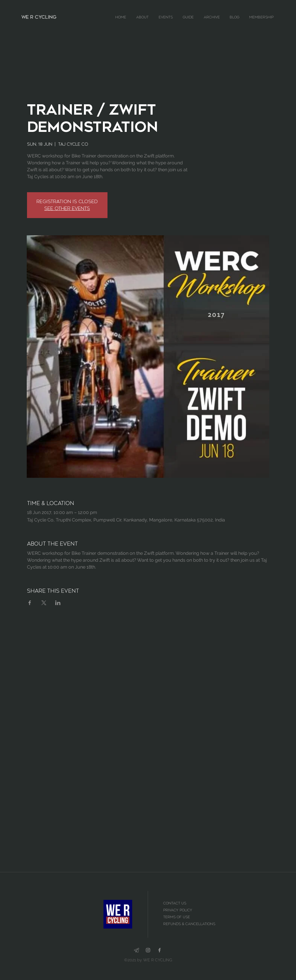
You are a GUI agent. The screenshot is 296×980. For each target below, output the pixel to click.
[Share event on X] (44, 603)
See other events (67, 208)
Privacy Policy (178, 910)
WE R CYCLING (39, 17)
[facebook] (159, 950)
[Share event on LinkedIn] (58, 603)
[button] (145, 17)
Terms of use (177, 917)
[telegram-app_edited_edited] (137, 950)
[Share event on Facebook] (30, 603)
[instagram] (148, 950)
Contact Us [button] (175, 903)
